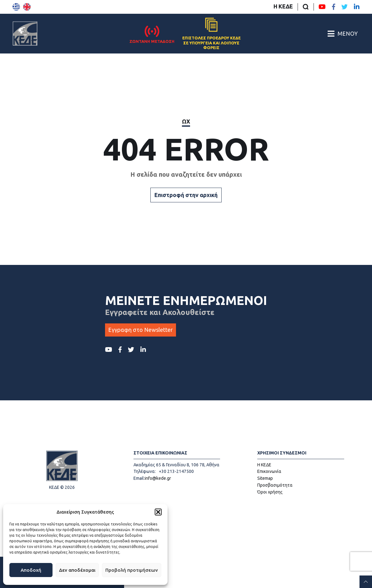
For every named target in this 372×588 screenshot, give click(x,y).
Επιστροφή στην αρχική (186, 195)
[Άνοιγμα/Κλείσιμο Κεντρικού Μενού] (343, 34)
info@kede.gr (158, 478)
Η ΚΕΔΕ (283, 6)
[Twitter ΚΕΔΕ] (344, 7)
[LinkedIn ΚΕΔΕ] (357, 7)
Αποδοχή (31, 570)
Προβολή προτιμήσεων (132, 570)
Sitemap (265, 478)
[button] (158, 512)
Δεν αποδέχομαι (77, 570)
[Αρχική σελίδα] (25, 33)
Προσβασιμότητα (275, 485)
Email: (139, 478)
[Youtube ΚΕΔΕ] (322, 7)
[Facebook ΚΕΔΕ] (334, 7)
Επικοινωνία (269, 471)
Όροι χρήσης (270, 492)
